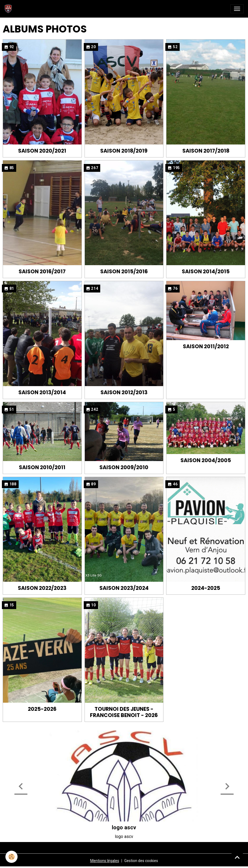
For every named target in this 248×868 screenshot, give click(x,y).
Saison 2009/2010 (124, 467)
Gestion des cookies (141, 861)
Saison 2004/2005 (206, 460)
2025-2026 (42, 709)
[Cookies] (11, 857)
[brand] (9, 9)
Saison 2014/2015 (206, 272)
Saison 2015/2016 (124, 272)
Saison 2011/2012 (206, 346)
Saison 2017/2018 (206, 151)
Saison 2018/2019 (124, 151)
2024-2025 (206, 588)
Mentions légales (105, 861)
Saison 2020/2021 (42, 151)
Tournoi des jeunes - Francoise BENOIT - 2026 (124, 712)
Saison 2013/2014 (42, 392)
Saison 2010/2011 (42, 467)
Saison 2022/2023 (42, 588)
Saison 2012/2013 (124, 392)
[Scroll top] (237, 857)
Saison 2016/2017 (42, 272)
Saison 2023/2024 (124, 588)
